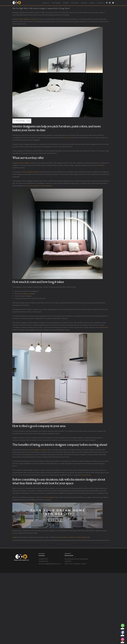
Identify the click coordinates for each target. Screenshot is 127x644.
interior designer (50, 497)
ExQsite (15, 531)
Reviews (84, 3)
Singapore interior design (21, 163)
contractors (102, 327)
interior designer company (28, 19)
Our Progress (56, 3)
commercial (100, 165)
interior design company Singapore (40, 186)
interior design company (30, 172)
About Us (46, 3)
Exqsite (15, 537)
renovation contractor (67, 537)
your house (68, 138)
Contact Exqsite (80, 537)
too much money (85, 475)
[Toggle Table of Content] (27, 121)
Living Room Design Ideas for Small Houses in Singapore (89, 544)
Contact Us (101, 3)
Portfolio (66, 3)
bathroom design (29, 294)
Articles (92, 3)
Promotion (75, 3)
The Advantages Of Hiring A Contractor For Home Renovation (34, 544)
